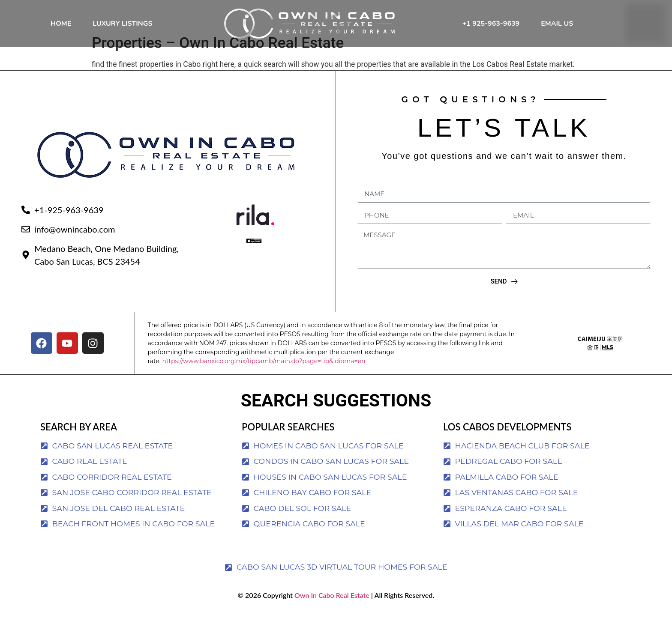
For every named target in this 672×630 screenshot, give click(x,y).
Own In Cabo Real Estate (331, 612)
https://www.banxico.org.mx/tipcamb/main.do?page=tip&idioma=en (264, 378)
